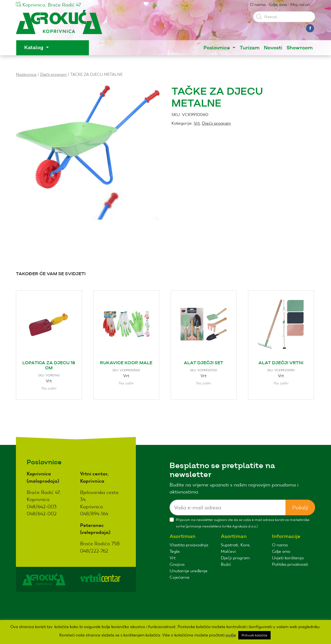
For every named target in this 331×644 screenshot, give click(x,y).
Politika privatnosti (290, 564)
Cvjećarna (179, 577)
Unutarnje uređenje (189, 571)
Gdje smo (278, 4)
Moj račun (300, 4)
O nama (258, 4)
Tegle (175, 551)
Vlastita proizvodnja (189, 545)
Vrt (197, 123)
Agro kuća (59, 25)
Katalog (35, 48)
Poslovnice (217, 48)
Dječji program (53, 74)
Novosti (273, 48)
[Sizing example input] (228, 507)
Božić (226, 564)
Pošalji (300, 507)
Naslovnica (26, 74)
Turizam (250, 48)
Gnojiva (177, 564)
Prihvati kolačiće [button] (254, 635)
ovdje (231, 635)
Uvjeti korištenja (288, 558)
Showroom (300, 48)
